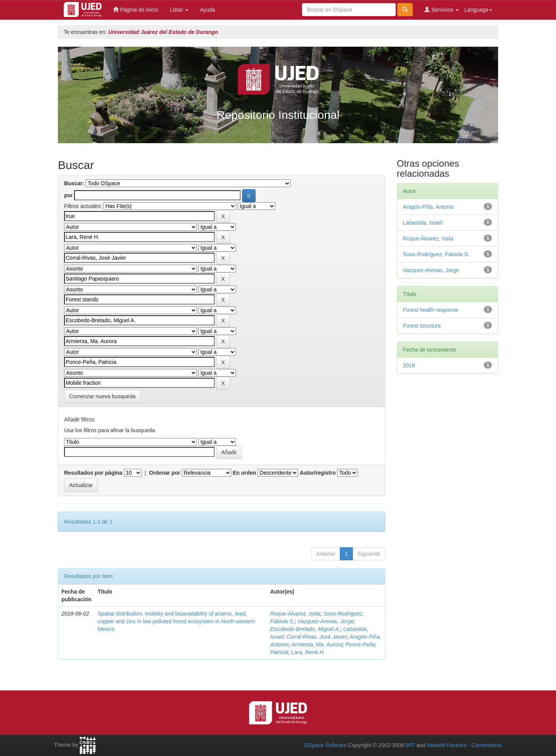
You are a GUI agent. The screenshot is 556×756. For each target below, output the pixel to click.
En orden (245, 473)
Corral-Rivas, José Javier (317, 637)
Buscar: (74, 183)
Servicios (442, 9)
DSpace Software (326, 745)
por (69, 195)
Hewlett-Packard (447, 745)
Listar (179, 10)
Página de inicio (136, 9)
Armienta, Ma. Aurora (317, 644)
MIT (410, 745)
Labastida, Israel (423, 223)
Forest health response (431, 310)
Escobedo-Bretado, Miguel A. (305, 629)
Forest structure (422, 326)
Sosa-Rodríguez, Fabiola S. (436, 254)
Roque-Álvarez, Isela (295, 614)
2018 (409, 365)
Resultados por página (93, 473)
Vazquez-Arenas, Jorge (326, 621)
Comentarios (487, 745)
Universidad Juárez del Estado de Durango (163, 32)
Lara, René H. (308, 652)
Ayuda (208, 10)
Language (478, 10)
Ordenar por (165, 473)
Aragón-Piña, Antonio (429, 207)
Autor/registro (318, 473)
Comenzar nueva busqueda (102, 396)
